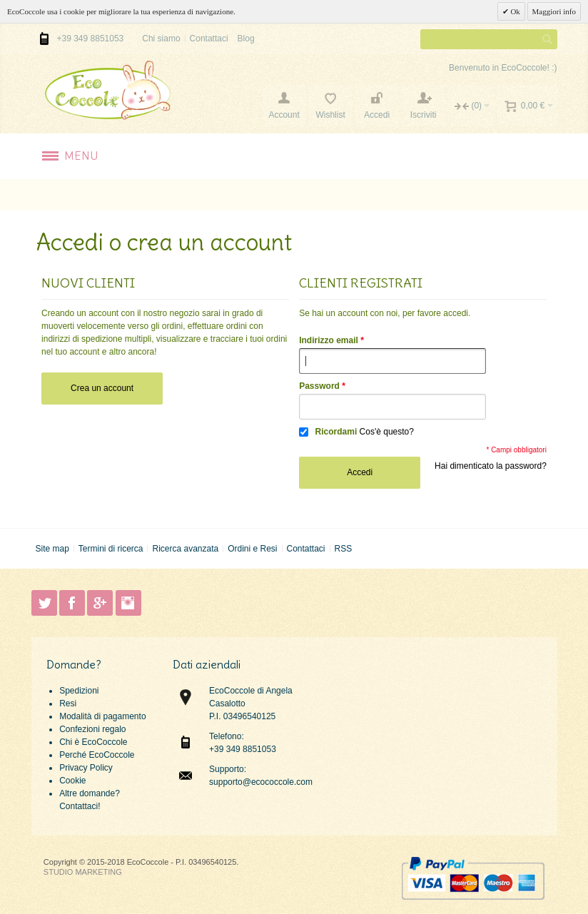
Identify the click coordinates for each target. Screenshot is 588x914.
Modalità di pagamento (102, 716)
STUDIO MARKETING (83, 872)
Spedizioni (79, 691)
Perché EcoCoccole (97, 755)
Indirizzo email (329, 340)
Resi (68, 704)
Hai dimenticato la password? (491, 466)
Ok (514, 11)
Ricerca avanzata (185, 549)
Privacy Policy (86, 768)
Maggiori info (554, 11)
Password (319, 386)
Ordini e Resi (252, 549)
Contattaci (209, 39)
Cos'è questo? (387, 432)
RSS (343, 549)
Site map (52, 549)
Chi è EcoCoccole (93, 742)
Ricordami (336, 432)
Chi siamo (161, 39)
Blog (246, 39)
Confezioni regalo (92, 729)
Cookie (72, 781)
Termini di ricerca (111, 549)
